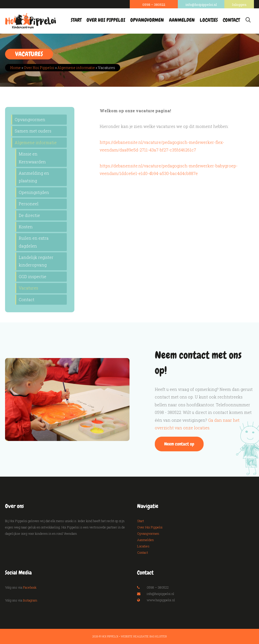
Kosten (26, 227)
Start (76, 20)
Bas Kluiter (158, 636)
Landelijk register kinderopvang (36, 261)
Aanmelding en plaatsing (34, 177)
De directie (29, 215)
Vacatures (28, 288)
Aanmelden (182, 20)
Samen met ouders (33, 131)
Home (15, 68)
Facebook (30, 587)
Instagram (30, 600)
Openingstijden (34, 192)
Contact (231, 20)
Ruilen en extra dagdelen (34, 242)
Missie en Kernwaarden (32, 158)
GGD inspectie (33, 276)
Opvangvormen (147, 20)
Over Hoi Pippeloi (106, 20)
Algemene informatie (76, 68)
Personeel (29, 204)
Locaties (209, 20)
